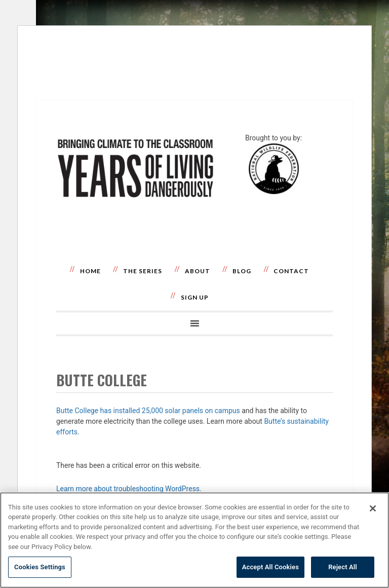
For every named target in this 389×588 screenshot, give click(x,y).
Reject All (343, 567)
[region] (194, 540)
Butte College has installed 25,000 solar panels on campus (148, 411)
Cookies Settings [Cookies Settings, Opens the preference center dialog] (40, 567)
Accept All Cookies (270, 567)
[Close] (373, 508)
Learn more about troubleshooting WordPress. (129, 489)
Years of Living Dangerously (135, 138)
